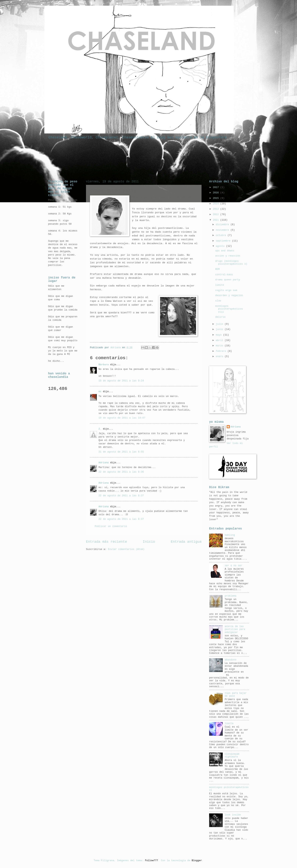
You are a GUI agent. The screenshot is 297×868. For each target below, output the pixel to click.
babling (230, 535)
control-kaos (224, 275)
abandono (231, 660)
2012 (217, 214)
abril (220, 340)
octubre (222, 235)
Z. (100, 429)
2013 (217, 209)
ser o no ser (233, 566)
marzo (220, 346)
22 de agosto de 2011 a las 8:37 (121, 496)
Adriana (104, 463)
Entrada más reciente (106, 542)
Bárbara (104, 365)
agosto (221, 246)
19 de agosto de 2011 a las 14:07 (122, 418)
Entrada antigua (186, 542)
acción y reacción (228, 256)
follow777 (152, 861)
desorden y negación (229, 295)
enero (220, 356)
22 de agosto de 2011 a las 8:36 (121, 472)
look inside (233, 815)
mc (100, 392)
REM (217, 269)
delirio (220, 317)
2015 (217, 198)
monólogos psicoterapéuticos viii (229, 309)
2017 (217, 187)
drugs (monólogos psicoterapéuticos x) (231, 263)
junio (220, 329)
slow (218, 301)
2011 (217, 220)
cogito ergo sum (226, 290)
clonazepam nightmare (232, 755)
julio (220, 324)
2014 (217, 204)
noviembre (223, 230)
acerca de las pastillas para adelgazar (235, 629)
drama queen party (228, 280)
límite (220, 285)
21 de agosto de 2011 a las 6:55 (121, 452)
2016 (217, 193)
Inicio (149, 542)
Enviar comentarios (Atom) (126, 549)
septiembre (224, 241)
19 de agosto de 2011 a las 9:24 (121, 381)
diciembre (223, 225)
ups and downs (225, 251)
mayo (219, 335)
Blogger (197, 861)
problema (231, 596)
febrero (222, 351)
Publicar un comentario (111, 526)
